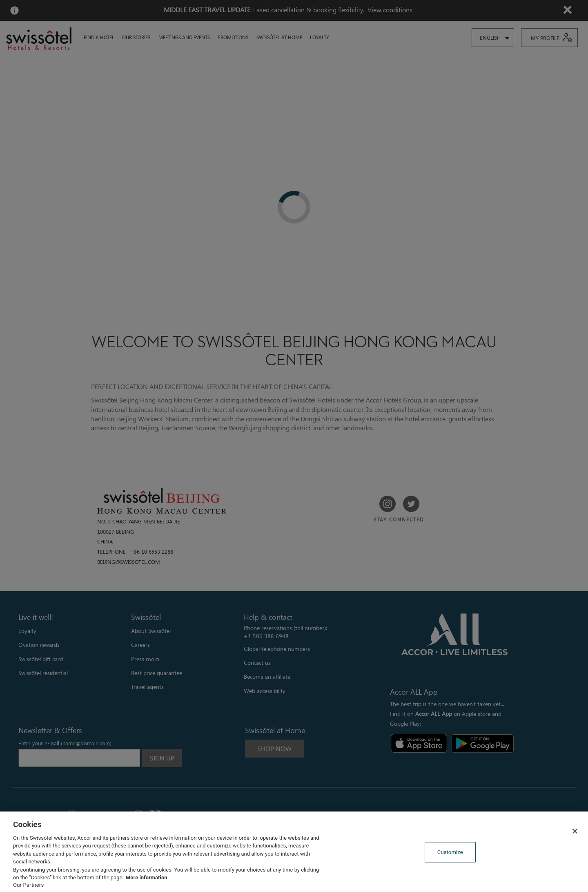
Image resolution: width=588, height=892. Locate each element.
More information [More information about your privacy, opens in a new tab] (147, 877)
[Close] (575, 831)
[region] (294, 852)
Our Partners (28, 885)
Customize (450, 852)
